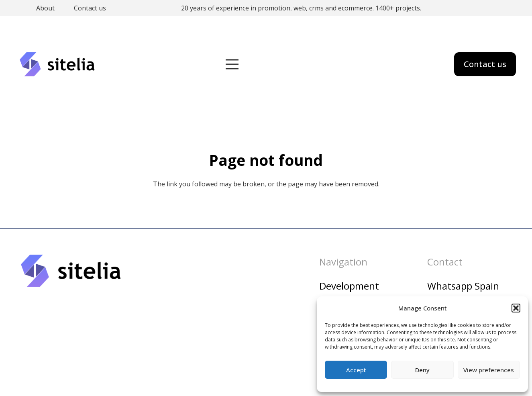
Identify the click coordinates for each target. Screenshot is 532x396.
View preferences (489, 370)
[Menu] (232, 64)
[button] (516, 308)
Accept (356, 370)
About (45, 8)
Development (349, 286)
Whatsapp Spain (463, 286)
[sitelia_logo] (58, 64)
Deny (422, 370)
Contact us (90, 8)
